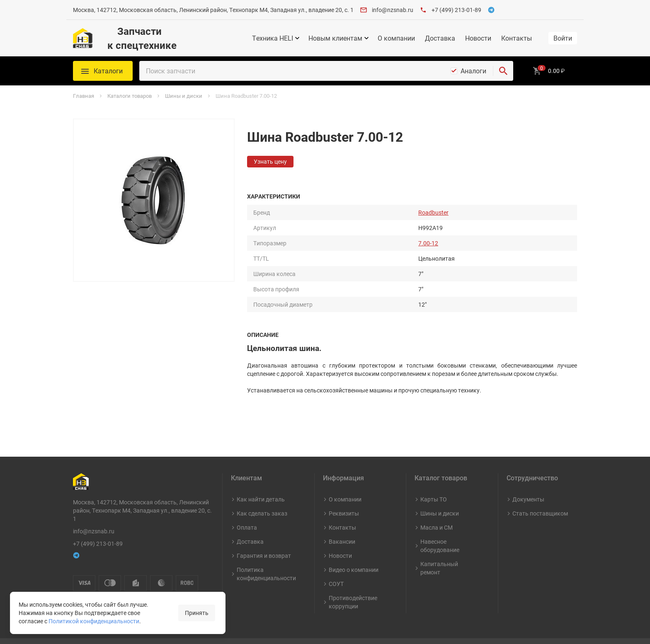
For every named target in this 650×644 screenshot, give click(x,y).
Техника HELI (273, 38)
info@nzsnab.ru (393, 10)
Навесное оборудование (440, 528)
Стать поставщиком (540, 496)
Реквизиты (344, 496)
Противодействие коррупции (353, 585)
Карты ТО (434, 482)
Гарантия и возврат (264, 538)
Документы (528, 482)
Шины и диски (440, 496)
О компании (396, 38)
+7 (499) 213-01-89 (456, 10)
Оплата (247, 510)
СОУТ (336, 566)
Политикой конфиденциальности (94, 621)
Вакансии (342, 524)
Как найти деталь (261, 482)
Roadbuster (433, 212)
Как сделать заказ (262, 496)
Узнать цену (270, 161)
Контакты (517, 38)
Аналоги (473, 71)
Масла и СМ (437, 510)
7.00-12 (428, 243)
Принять (197, 613)
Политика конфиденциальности (266, 556)
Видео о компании (354, 552)
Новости (478, 38)
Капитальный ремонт (439, 551)
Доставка (440, 38)
